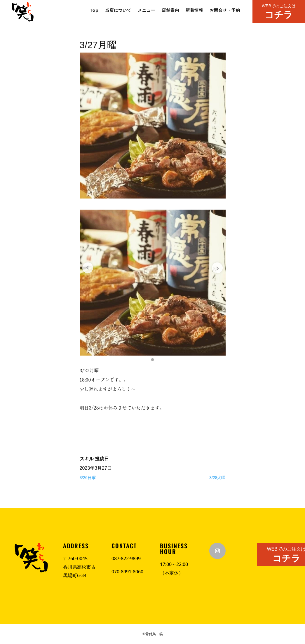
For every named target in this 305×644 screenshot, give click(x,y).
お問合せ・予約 (225, 11)
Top (94, 11)
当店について (118, 11)
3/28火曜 (217, 478)
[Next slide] (217, 268)
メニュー (147, 11)
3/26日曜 (88, 478)
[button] (153, 360)
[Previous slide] (88, 268)
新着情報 (194, 11)
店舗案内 (170, 11)
